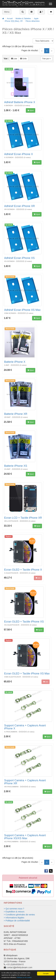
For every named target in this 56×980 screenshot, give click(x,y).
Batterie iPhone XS (16, 466)
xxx (38, 578)
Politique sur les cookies (24, 977)
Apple (36, 19)
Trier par (46, 59)
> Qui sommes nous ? (14, 909)
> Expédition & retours (14, 912)
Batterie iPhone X (15, 362)
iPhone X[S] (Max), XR (14, 21)
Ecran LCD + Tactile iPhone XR (23, 518)
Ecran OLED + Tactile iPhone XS (24, 622)
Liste (14, 59)
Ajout (31, 110)
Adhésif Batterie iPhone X (20, 102)
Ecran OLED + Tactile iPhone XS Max (27, 674)
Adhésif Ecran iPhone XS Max (22, 310)
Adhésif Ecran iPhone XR (19, 206)
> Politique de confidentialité (17, 921)
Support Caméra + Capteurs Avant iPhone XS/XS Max (25, 837)
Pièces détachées (33, 21)
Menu (7, 12)
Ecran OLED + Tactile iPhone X (23, 570)
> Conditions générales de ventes (19, 915)
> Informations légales (14, 918)
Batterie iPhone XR (16, 414)
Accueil (10, 19)
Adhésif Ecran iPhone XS (19, 258)
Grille (23, 59)
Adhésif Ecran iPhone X (19, 154)
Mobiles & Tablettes (23, 19)
